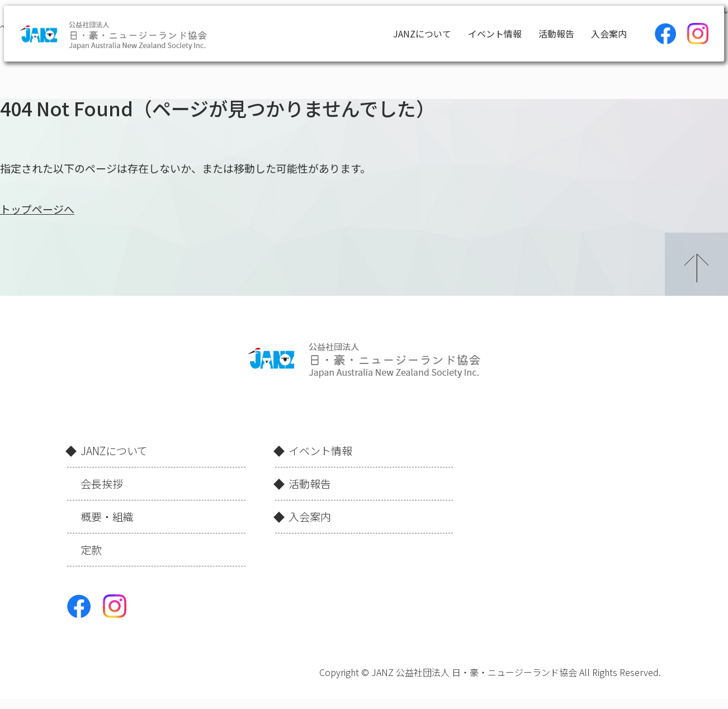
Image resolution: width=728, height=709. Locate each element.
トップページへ (37, 209)
